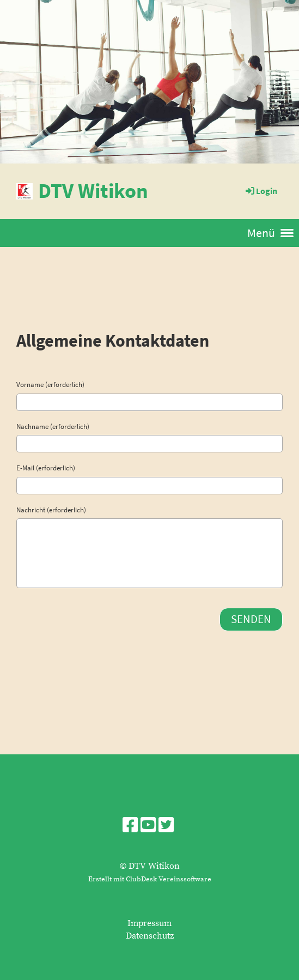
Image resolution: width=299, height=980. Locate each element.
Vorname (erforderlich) (50, 385)
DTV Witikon (93, 190)
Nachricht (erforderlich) (51, 510)
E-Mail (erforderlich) (46, 468)
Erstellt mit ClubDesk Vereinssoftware (150, 879)
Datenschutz (150, 936)
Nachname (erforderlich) (53, 427)
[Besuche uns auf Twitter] (166, 826)
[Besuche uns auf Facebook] (130, 826)
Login (261, 191)
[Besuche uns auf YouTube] (148, 826)
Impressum (149, 923)
